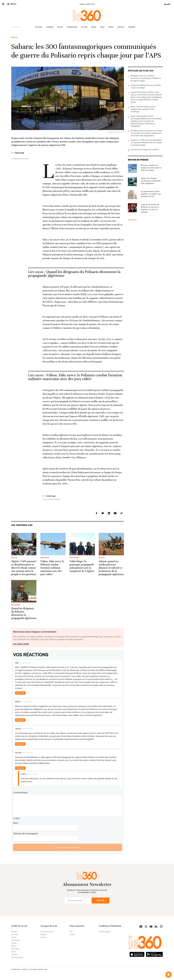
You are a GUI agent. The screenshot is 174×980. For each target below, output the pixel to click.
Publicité (43, 935)
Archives (43, 937)
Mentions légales (105, 932)
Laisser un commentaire (68, 847)
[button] (169, 975)
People (111, 27)
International (72, 27)
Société (60, 27)
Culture (84, 27)
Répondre (20, 693)
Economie (50, 27)
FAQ (71, 932)
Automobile (15, 949)
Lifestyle (121, 27)
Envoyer (100, 900)
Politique (39, 27)
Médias (94, 27)
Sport (102, 27)
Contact (72, 935)
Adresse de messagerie (26, 834)
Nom (16, 823)
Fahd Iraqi (19, 153)
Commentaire (20, 793)
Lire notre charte (21, 644)
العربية (167, 4)
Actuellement (16, 27)
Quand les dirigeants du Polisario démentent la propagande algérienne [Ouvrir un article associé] (74, 274)
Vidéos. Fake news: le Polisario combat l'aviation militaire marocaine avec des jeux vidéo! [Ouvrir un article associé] (75, 377)
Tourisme (132, 27)
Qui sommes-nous (47, 932)
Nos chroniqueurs (17, 957)
